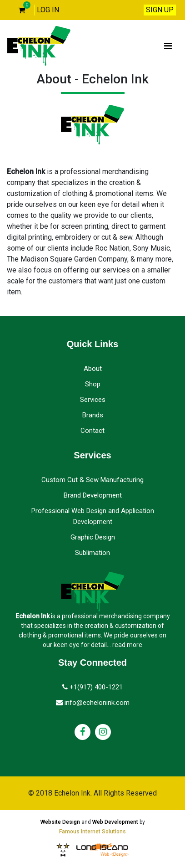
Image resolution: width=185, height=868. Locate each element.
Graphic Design (93, 537)
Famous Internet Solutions (92, 832)
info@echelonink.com (93, 703)
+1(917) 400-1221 (92, 687)
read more (127, 645)
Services (93, 400)
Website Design (60, 822)
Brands (93, 415)
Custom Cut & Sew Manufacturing (92, 480)
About (93, 369)
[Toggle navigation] (168, 46)
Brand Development (93, 495)
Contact (92, 431)
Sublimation (92, 553)
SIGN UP (160, 10)
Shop (93, 384)
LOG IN (48, 10)
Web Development (115, 822)
